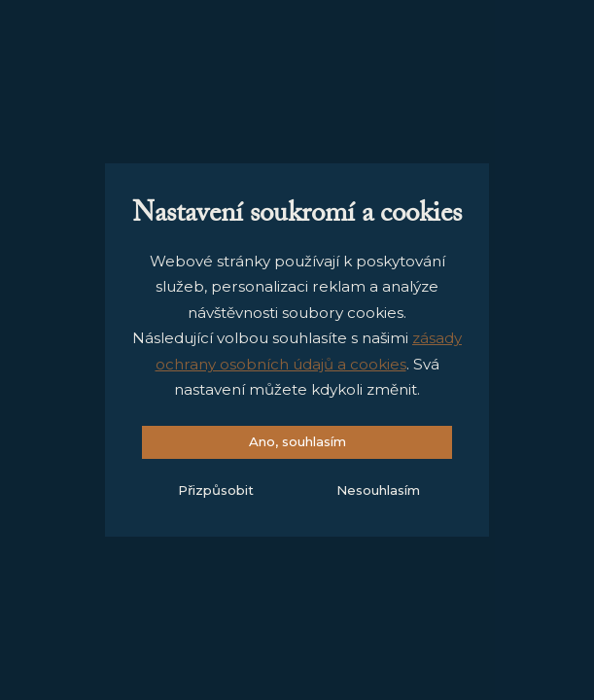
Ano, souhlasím (297, 441)
